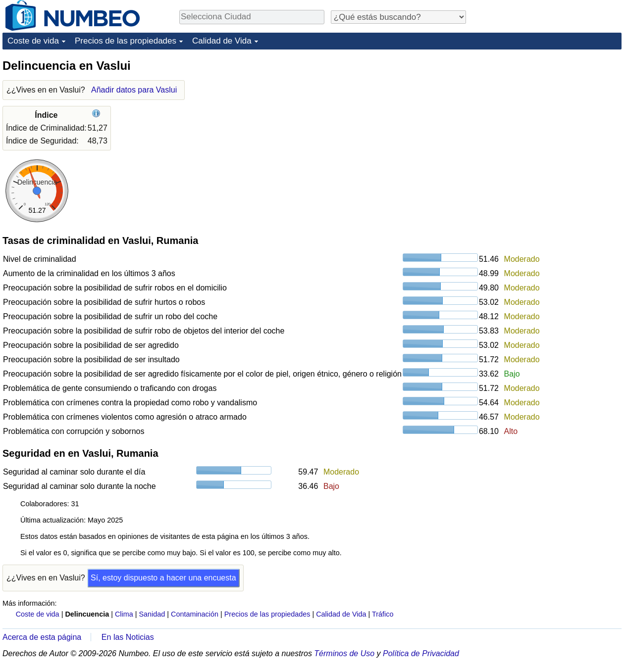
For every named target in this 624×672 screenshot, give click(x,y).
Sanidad (152, 614)
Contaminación (195, 614)
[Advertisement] (547, 120)
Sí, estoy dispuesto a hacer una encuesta (163, 578)
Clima (124, 614)
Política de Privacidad (421, 653)
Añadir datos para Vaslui (134, 90)
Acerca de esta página (42, 637)
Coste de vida (33, 41)
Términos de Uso (344, 653)
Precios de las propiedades (126, 41)
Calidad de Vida (222, 41)
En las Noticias (128, 637)
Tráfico (383, 614)
